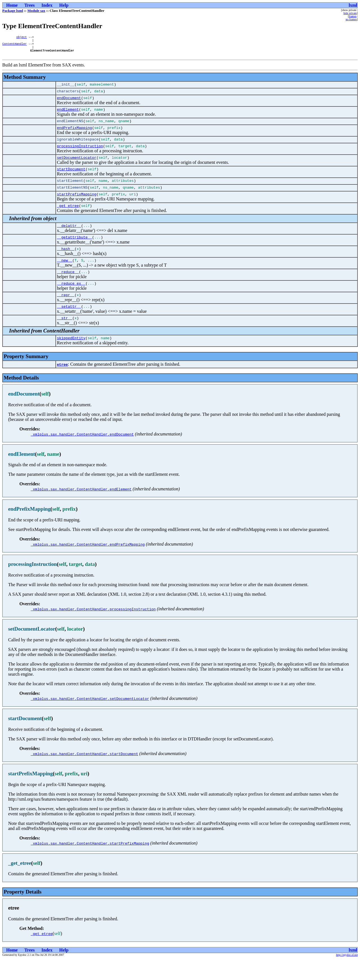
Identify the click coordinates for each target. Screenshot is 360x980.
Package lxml (13, 11)
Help (64, 5)
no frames (351, 19)
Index (47, 5)
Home (12, 5)
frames (353, 16)
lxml (353, 5)
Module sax (36, 11)
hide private (350, 13)
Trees (30, 5)
